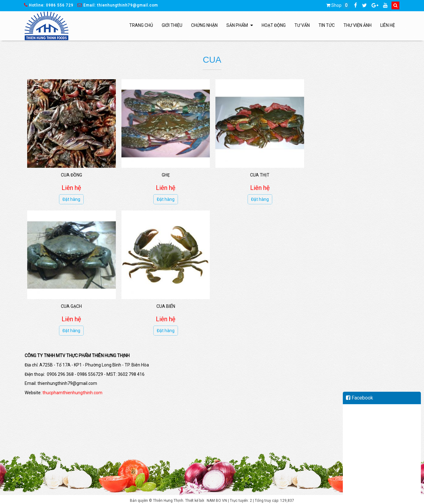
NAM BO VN (217, 498)
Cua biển (71, 304)
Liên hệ (388, 25)
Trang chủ (141, 25)
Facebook (360, 398)
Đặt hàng (71, 198)
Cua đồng (71, 174)
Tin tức (327, 25)
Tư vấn (302, 25)
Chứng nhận (204, 25)
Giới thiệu (172, 25)
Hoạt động (274, 25)
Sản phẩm (240, 25)
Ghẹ (164, 174)
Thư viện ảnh (357, 25)
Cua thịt (257, 174)
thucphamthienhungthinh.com (72, 390)
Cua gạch (350, 174)
